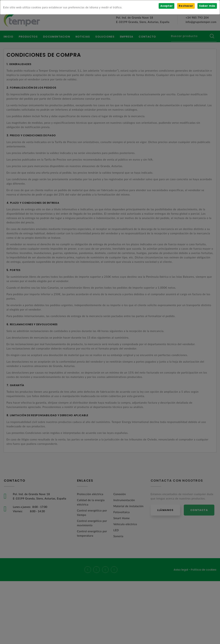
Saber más (207, 6)
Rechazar (186, 6)
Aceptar (167, 6)
